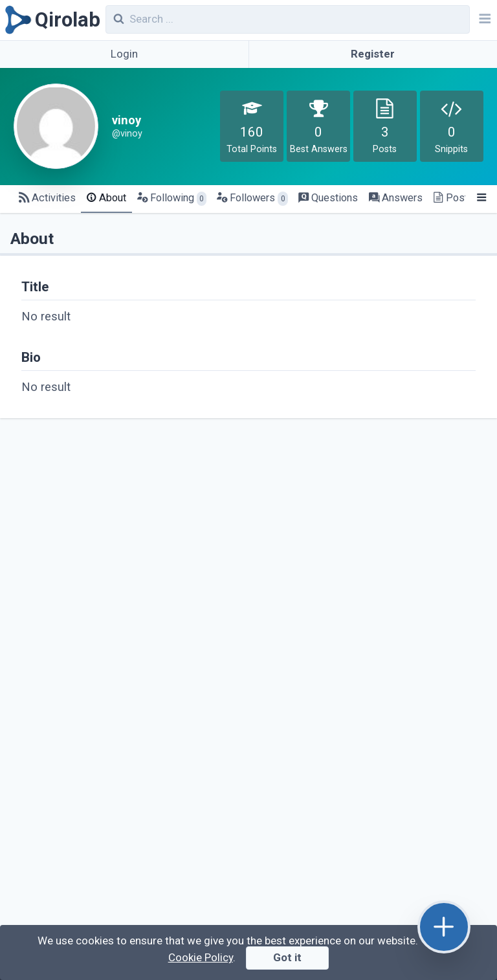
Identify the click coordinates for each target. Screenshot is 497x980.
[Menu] (481, 198)
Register (373, 54)
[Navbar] (483, 20)
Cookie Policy (201, 957)
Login (124, 54)
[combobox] (288, 19)
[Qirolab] (50, 20)
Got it (287, 957)
